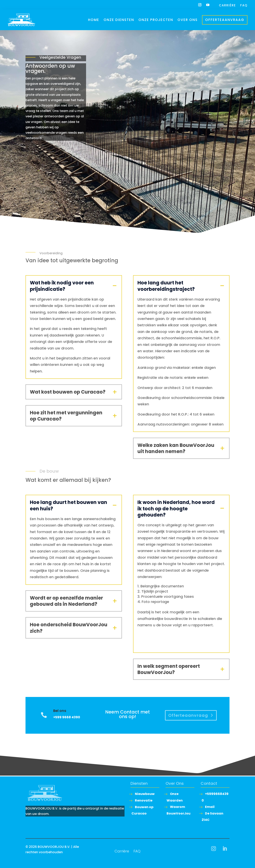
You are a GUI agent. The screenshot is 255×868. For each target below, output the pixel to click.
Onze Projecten (156, 20)
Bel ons (60, 711)
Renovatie (144, 800)
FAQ (244, 6)
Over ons (188, 20)
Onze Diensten (119, 20)
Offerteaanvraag (225, 20)
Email (210, 807)
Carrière (227, 6)
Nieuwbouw (145, 794)
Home (94, 20)
